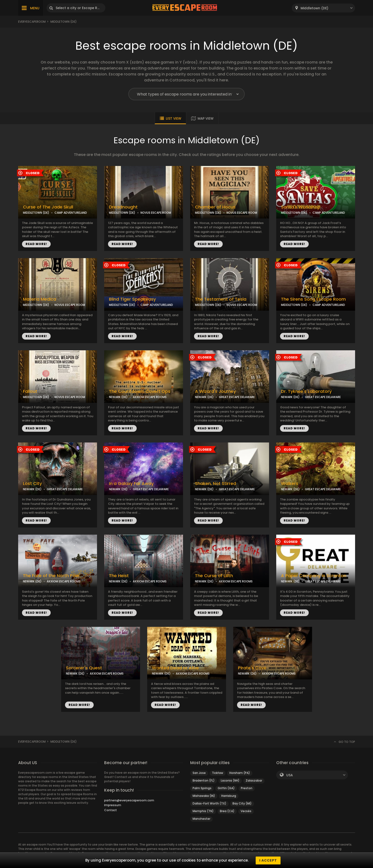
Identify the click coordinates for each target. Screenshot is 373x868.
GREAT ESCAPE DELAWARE (237, 397)
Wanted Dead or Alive (175, 668)
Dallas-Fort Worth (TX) (209, 803)
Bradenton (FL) (204, 780)
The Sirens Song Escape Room (313, 299)
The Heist (119, 576)
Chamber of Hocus (215, 207)
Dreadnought (123, 207)
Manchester (201, 819)
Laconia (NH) (230, 780)
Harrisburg (229, 796)
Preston (247, 788)
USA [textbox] (289, 775)
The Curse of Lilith (214, 576)
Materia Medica (40, 299)
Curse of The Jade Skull (48, 207)
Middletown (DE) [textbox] (314, 8)
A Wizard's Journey (215, 391)
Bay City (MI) (242, 803)
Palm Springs (202, 788)
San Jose (199, 773)
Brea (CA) (227, 811)
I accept (268, 860)
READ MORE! (36, 244)
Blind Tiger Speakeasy (132, 299)
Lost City (32, 484)
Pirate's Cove (252, 668)
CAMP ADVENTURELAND (71, 213)
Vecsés (246, 811)
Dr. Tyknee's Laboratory (306, 391)
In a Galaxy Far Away (131, 484)
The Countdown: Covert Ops (140, 391)
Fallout (30, 391)
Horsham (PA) (240, 773)
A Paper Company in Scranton (314, 576)
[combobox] (323, 8)
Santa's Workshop (301, 207)
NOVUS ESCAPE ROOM (156, 213)
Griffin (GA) (226, 788)
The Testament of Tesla (221, 299)
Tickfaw (218, 773)
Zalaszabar (254, 780)
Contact (111, 810)
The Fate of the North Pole (51, 576)
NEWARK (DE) (118, 397)
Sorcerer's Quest (84, 668)
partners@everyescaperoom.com (129, 800)
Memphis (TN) (203, 811)
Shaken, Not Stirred (216, 484)
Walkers (290, 484)
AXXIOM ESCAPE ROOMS (150, 397)
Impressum (113, 805)
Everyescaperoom (32, 22)
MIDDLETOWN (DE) (36, 213)
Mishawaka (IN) (204, 796)
